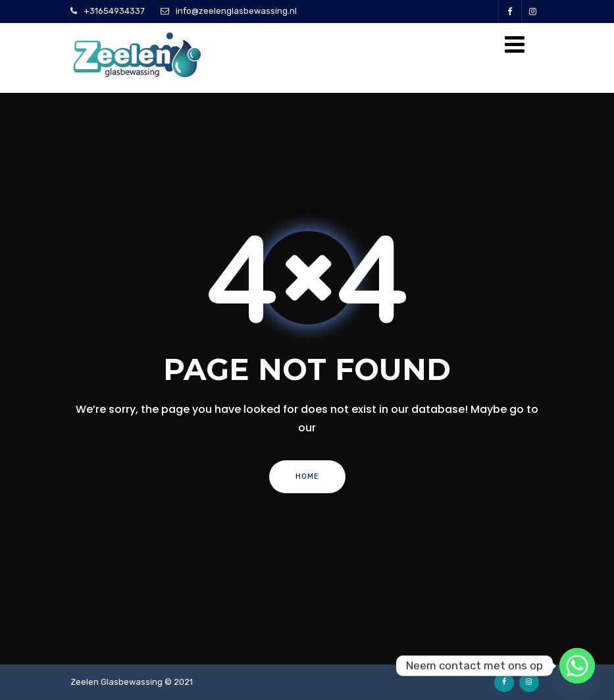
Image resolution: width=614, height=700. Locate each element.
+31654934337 (114, 11)
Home (307, 476)
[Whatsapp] (577, 666)
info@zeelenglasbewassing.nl (236, 11)
